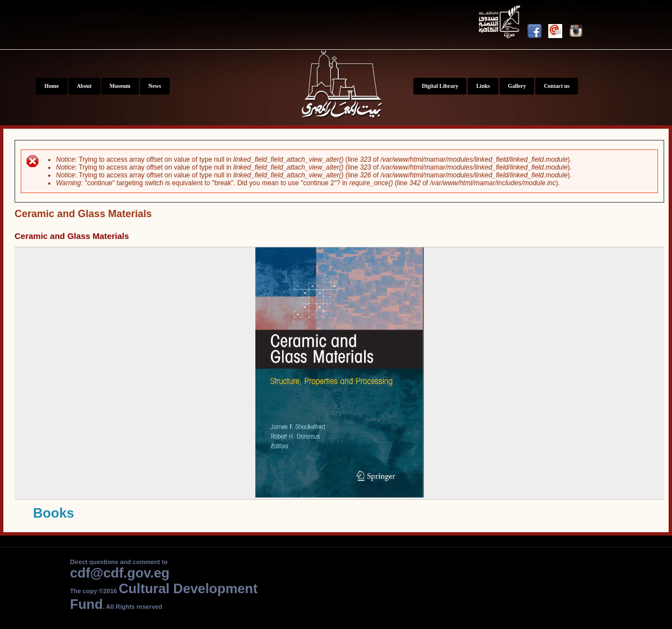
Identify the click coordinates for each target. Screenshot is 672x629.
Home (52, 86)
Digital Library (440, 86)
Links (483, 86)
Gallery (517, 86)
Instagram (579, 33)
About (84, 86)
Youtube (501, 24)
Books (53, 513)
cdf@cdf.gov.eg (120, 573)
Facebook (538, 33)
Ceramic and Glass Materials (72, 236)
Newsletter (559, 33)
